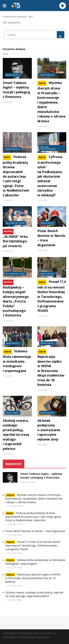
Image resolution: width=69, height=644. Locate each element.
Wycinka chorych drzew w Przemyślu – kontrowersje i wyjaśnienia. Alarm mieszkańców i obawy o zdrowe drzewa (51, 102)
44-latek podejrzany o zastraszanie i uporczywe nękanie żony (49, 430)
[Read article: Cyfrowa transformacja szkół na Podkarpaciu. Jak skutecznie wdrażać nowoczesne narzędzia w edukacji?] (52, 143)
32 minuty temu (28, 482)
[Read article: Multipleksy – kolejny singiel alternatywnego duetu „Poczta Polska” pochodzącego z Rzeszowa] (17, 267)
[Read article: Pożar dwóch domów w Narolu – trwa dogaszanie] (52, 217)
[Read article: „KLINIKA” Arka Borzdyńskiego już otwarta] (17, 217)
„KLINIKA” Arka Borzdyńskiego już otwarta (15, 241)
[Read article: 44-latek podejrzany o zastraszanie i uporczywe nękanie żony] (52, 406)
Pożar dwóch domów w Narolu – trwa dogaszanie (35, 531)
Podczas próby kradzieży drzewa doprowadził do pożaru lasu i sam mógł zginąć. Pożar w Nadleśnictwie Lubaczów (16, 176)
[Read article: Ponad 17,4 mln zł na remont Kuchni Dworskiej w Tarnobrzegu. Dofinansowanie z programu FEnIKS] (52, 267)
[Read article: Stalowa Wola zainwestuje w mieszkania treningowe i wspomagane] (17, 337)
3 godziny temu (14, 535)
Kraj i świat (12, 413)
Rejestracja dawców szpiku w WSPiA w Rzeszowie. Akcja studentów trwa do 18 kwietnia (51, 371)
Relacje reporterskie (48, 148)
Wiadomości (13, 75)
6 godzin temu (14, 600)
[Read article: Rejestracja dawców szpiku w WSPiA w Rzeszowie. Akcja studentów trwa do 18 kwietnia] (52, 337)
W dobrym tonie (15, 223)
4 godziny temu (14, 553)
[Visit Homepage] (16, 5)
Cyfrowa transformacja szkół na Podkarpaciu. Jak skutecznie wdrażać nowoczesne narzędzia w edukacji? (50, 176)
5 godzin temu (14, 586)
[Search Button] (61, 35)
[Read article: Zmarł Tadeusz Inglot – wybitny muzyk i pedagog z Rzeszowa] (17, 68)
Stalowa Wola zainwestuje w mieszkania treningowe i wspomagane (17, 361)
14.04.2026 (8, 102)
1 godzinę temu (14, 506)
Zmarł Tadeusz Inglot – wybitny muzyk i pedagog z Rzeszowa (16, 90)
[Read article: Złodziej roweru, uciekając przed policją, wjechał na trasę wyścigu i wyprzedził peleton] (17, 406)
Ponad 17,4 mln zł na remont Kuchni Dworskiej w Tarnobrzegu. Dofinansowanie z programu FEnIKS (52, 296)
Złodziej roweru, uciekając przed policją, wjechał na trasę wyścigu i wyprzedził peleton (16, 435)
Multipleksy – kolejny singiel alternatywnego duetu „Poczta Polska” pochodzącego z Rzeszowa (16, 301)
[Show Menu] (5, 5)
